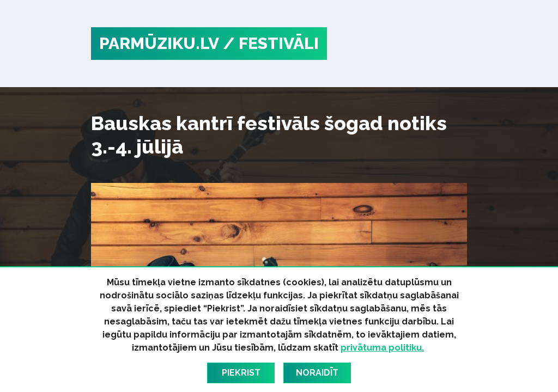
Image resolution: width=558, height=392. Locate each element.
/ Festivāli (271, 43)
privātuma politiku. (382, 348)
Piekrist (241, 373)
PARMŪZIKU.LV (159, 43)
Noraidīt (317, 373)
